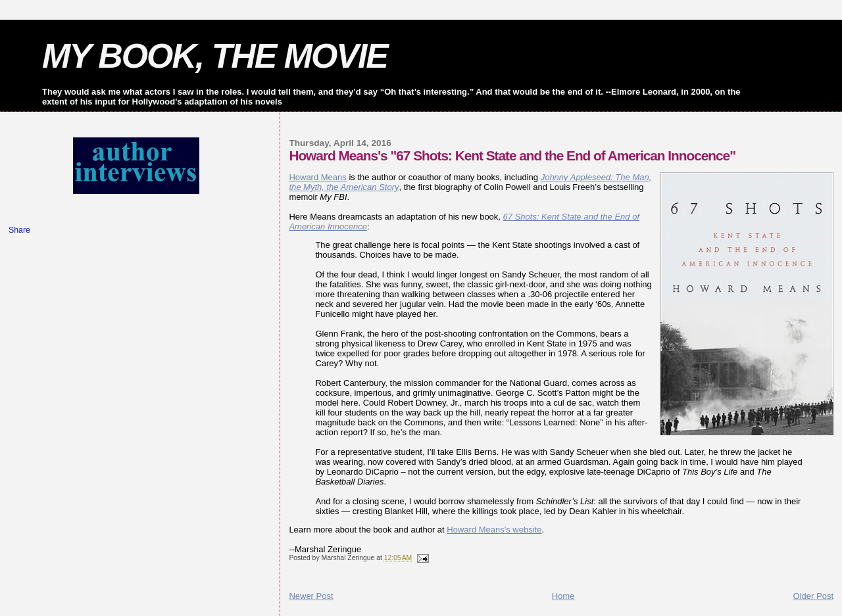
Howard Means (317, 177)
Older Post (813, 596)
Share (19, 230)
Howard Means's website (494, 530)
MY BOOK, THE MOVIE (215, 56)
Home (563, 596)
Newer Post (311, 596)
